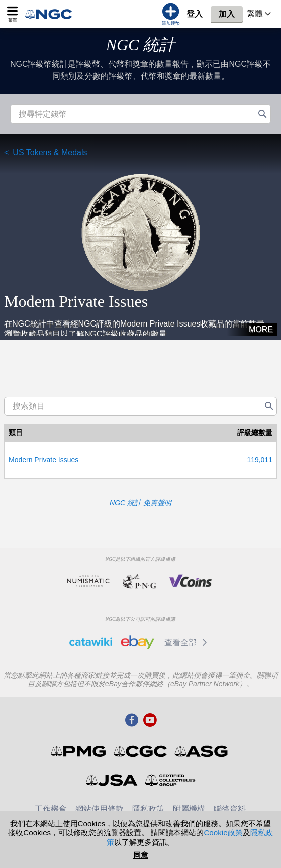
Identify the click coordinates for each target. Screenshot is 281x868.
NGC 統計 (141, 45)
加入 (227, 14)
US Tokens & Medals (50, 152)
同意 (141, 855)
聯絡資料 (230, 809)
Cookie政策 (223, 833)
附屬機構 (189, 809)
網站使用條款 (100, 809)
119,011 (260, 460)
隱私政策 (148, 809)
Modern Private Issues (43, 460)
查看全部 (187, 643)
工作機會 (51, 809)
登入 (195, 14)
